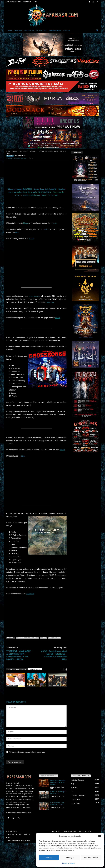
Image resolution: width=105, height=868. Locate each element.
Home (10, 30)
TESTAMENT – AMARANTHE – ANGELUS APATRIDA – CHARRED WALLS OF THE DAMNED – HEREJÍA (19, 655)
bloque (26, 223)
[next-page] (65, 669)
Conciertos (29, 30)
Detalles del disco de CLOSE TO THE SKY (40, 195)
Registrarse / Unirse (13, 2)
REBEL (50, 638)
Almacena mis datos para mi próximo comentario (27, 752)
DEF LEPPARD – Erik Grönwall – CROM (57, 804)
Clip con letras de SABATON (20, 189)
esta (17, 232)
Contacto (27, 2)
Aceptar (49, 858)
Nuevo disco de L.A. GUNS (45, 189)
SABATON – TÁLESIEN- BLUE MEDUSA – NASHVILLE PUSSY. (56, 691)
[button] (100, 836)
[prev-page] (62, 669)
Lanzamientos (55, 30)
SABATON (57, 638)
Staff (35, 2)
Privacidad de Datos (70, 831)
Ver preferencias (91, 858)
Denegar (70, 858)
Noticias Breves (23, 151)
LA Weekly (50, 302)
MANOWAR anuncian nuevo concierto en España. (58, 782)
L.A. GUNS (43, 638)
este (55, 223)
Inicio (8, 151)
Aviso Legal (56, 831)
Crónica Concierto (78, 795)
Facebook (30, 594)
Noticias (18, 30)
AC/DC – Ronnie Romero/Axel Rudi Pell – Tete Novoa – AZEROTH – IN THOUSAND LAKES (54, 655)
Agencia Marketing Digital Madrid (19, 840)
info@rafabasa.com (24, 813)
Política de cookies (69, 863)
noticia (46, 229)
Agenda (67, 30)
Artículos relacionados (17, 669)
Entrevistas (41, 30)
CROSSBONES (34, 638)
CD (72, 792)
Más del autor (35, 669)
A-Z (72, 784)
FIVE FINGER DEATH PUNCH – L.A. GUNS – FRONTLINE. (15, 691)
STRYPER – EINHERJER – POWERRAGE (59, 793)
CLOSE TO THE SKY (22, 638)
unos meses (34, 296)
